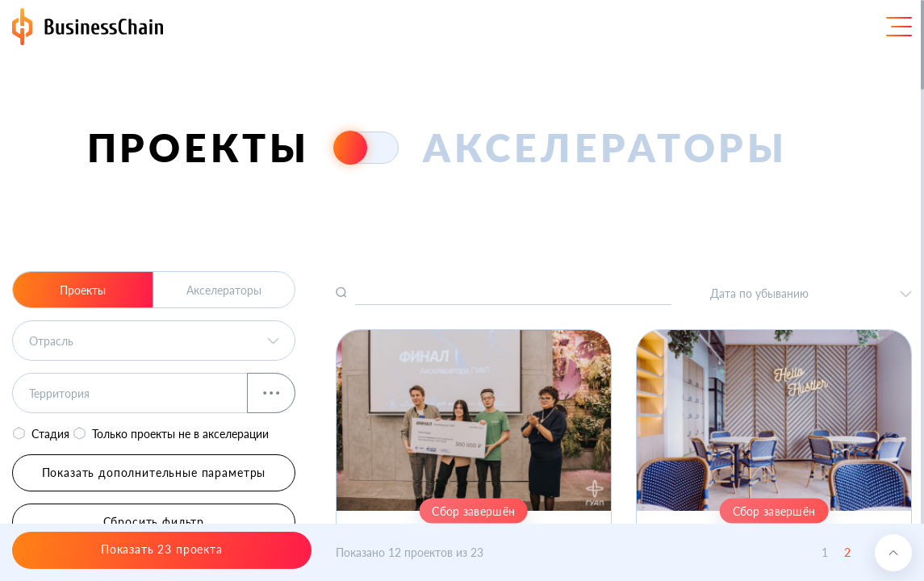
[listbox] (154, 341)
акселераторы (605, 147)
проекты (199, 147)
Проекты (83, 290)
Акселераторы (224, 290)
